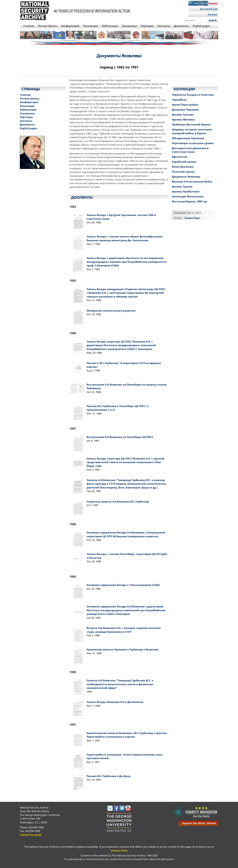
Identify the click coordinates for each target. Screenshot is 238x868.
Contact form (119, 850)
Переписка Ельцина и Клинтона (193, 95)
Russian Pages (192, 218)
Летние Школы (48, 26)
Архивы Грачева (183, 114)
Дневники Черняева (185, 110)
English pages (201, 26)
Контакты (164, 26)
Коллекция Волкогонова (188, 196)
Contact (213, 14)
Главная (29, 26)
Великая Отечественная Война (192, 182)
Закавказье (129, 26)
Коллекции (91, 26)
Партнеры (147, 26)
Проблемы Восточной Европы (191, 124)
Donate (213, 3)
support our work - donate (199, 823)
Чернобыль (179, 100)
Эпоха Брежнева (183, 167)
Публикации (110, 26)
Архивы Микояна (183, 119)
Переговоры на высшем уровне (193, 143)
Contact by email (31, 835)
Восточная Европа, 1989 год (189, 201)
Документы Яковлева (186, 177)
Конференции (70, 26)
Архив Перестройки (185, 105)
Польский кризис (183, 172)
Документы (181, 26)
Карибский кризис (184, 162)
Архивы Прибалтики (186, 191)
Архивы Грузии (182, 186)
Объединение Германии (188, 138)
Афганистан (180, 157)
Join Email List (209, 9)
